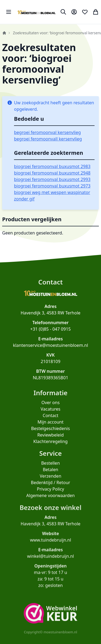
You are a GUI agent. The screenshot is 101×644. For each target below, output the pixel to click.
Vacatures (51, 413)
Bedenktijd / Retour (51, 489)
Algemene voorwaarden (51, 502)
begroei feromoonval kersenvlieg (47, 132)
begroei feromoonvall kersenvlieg (48, 139)
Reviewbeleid (50, 439)
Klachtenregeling (50, 446)
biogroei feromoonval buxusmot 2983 (52, 166)
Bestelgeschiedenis (51, 433)
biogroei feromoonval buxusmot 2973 (52, 186)
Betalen (50, 476)
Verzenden (50, 482)
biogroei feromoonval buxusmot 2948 (52, 173)
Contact (51, 420)
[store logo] (36, 12)
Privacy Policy (50, 495)
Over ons (51, 407)
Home (4, 33)
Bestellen (50, 469)
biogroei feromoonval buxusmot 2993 (52, 179)
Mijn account (50, 426)
